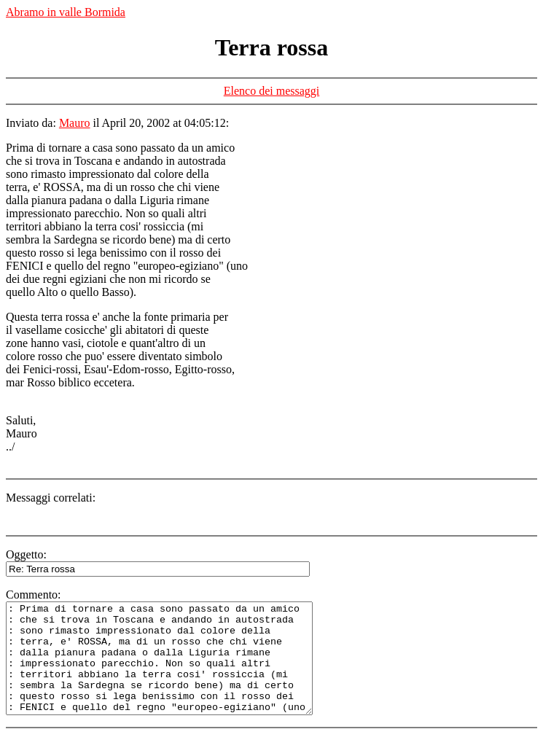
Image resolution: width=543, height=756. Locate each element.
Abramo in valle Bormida (66, 12)
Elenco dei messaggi (272, 91)
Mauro (75, 123)
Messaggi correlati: (51, 498)
